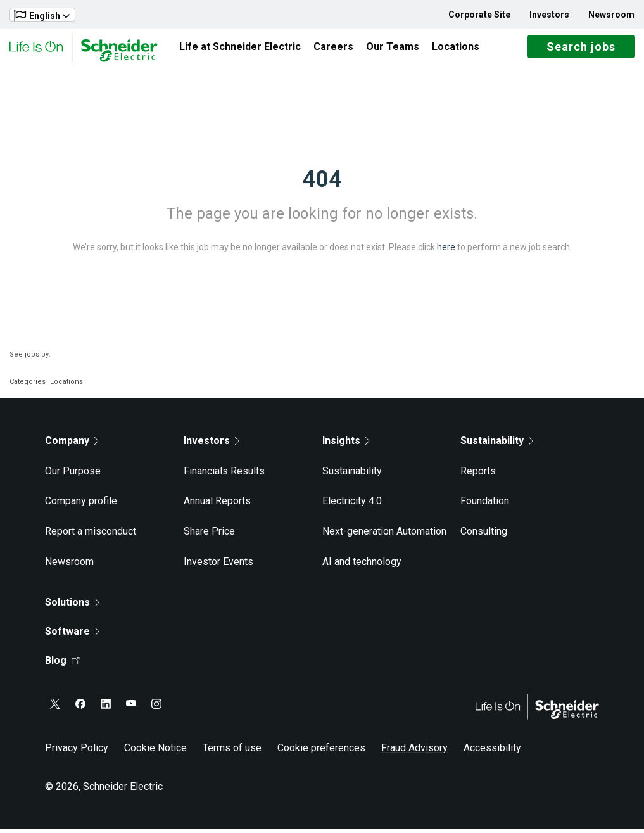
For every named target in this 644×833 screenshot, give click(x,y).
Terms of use (232, 752)
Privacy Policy (77, 752)
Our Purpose (73, 475)
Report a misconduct (91, 536)
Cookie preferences (321, 752)
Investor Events (218, 566)
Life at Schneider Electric (240, 48)
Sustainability (352, 475)
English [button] (42, 16)
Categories (28, 386)
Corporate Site (479, 15)
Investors (549, 15)
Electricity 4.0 (352, 506)
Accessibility (492, 752)
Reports (478, 475)
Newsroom (611, 15)
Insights (346, 445)
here (446, 251)
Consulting (484, 536)
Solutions (72, 607)
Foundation (485, 506)
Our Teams (393, 48)
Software (72, 636)
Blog (62, 665)
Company (72, 445)
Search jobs (581, 49)
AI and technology (362, 566)
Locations (456, 48)
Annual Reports (217, 506)
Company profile (81, 506)
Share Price (209, 536)
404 (322, 184)
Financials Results (224, 475)
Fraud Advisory (414, 752)
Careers (333, 48)
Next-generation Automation (384, 536)
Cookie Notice (155, 752)
